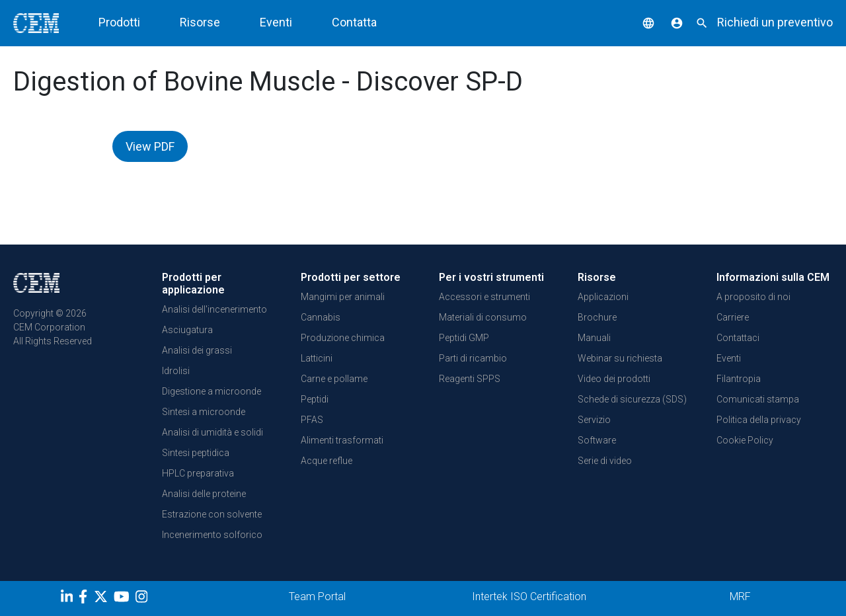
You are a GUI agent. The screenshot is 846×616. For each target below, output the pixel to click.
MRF (740, 597)
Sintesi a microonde (204, 412)
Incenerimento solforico (212, 535)
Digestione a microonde (211, 391)
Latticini (317, 358)
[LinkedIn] (68, 599)
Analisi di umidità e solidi (212, 432)
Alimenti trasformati (342, 440)
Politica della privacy (759, 420)
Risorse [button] (200, 22)
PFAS (312, 420)
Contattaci (738, 338)
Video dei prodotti (614, 379)
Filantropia (739, 379)
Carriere (733, 317)
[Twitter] (102, 599)
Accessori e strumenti (484, 297)
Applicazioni (603, 297)
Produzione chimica (343, 338)
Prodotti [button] (119, 22)
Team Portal (317, 597)
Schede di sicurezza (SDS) (632, 399)
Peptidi (315, 399)
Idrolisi (176, 371)
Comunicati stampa (758, 399)
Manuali (594, 338)
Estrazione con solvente (212, 514)
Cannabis (321, 317)
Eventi (276, 22)
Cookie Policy (745, 440)
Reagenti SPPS (470, 379)
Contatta (354, 22)
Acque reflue (327, 461)
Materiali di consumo (483, 317)
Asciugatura (187, 330)
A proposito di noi (753, 297)
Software (597, 440)
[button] (638, 22)
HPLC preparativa (198, 473)
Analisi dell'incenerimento (214, 309)
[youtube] (123, 599)
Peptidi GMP (464, 338)
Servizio (594, 420)
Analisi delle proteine (204, 494)
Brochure (597, 317)
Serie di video (605, 461)
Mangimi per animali (343, 297)
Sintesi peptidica (196, 453)
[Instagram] (143, 599)
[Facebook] (86, 599)
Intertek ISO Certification (529, 597)
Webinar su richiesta (620, 358)
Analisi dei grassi (197, 350)
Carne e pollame (334, 379)
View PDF (150, 146)
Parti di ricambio (473, 358)
